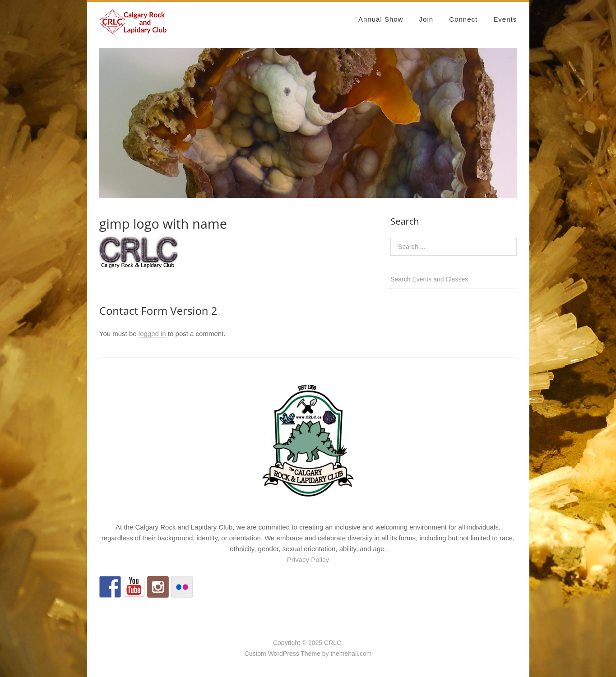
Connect (463, 19)
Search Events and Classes (429, 279)
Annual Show (381, 19)
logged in (152, 334)
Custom (255, 654)
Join (426, 19)
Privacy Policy (308, 560)
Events (505, 19)
